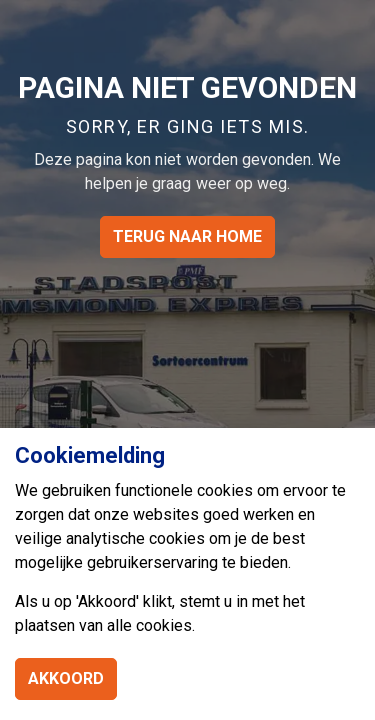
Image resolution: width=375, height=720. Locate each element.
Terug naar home (187, 237)
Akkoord (66, 679)
